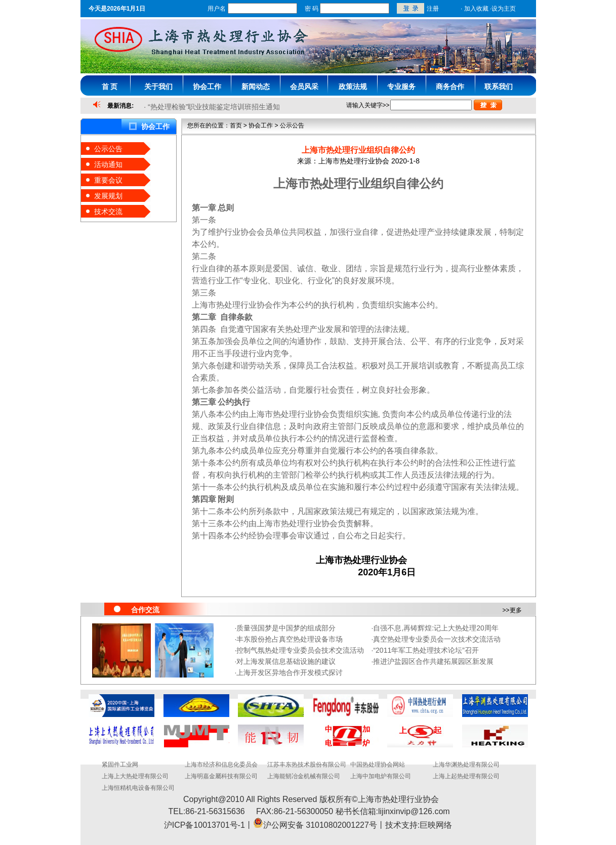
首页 (236, 125)
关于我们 (158, 87)
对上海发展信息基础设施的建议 (286, 661)
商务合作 (450, 87)
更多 (516, 610)
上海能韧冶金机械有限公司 (304, 776)
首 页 (110, 87)
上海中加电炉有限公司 (381, 776)
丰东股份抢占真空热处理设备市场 (290, 639)
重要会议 (108, 180)
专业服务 (401, 87)
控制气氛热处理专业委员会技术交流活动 (300, 650)
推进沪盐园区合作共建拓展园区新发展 (433, 661)
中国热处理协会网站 (378, 765)
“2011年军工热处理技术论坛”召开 (426, 650)
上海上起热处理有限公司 (466, 776)
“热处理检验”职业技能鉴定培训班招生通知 (214, 107)
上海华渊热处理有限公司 (466, 765)
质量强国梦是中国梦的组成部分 (286, 628)
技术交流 (108, 212)
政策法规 (353, 87)
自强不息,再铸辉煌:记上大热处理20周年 (436, 628)
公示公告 (108, 149)
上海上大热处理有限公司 (135, 776)
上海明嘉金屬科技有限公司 (221, 776)
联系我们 (499, 87)
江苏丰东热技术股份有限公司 (307, 765)
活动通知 (108, 164)
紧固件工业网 (120, 765)
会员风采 (304, 87)
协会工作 (207, 87)
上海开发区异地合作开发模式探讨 (290, 672)
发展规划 (108, 196)
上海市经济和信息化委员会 (221, 765)
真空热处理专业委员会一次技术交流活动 (437, 639)
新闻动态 (256, 87)
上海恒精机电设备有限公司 (138, 788)
